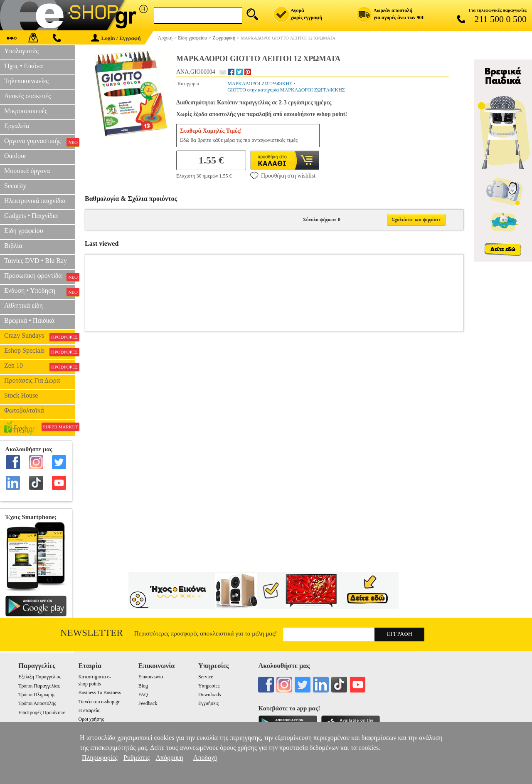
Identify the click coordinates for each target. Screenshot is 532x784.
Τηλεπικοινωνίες (26, 81)
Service (206, 677)
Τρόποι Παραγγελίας (39, 686)
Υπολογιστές (21, 51)
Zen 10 (39, 366)
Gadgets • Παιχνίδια (31, 216)
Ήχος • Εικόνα (23, 66)
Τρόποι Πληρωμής (37, 695)
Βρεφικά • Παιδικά (29, 320)
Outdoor (15, 156)
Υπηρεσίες (209, 686)
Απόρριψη (169, 758)
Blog (143, 686)
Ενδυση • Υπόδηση (39, 292)
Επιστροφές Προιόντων (42, 712)
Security (15, 186)
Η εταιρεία (89, 710)
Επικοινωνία (151, 677)
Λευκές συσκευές (27, 96)
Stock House (21, 395)
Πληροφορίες (100, 758)
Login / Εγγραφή (116, 38)
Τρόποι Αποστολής (37, 703)
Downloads (209, 695)
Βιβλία (13, 246)
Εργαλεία (17, 126)
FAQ (143, 695)
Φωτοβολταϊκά (24, 410)
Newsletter (92, 633)
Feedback (148, 703)
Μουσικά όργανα (27, 171)
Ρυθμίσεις (137, 758)
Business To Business (100, 692)
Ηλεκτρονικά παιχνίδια (35, 201)
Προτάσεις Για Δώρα (32, 380)
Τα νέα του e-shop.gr (99, 702)
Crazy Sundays (39, 336)
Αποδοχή (206, 758)
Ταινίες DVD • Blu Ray (36, 261)
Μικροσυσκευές (26, 111)
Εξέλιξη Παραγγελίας (40, 677)
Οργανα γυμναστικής (39, 142)
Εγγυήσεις (208, 703)
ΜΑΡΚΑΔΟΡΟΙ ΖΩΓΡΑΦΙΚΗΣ (260, 84)
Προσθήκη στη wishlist (283, 176)
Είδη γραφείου (24, 231)
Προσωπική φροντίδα (39, 277)
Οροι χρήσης (91, 719)
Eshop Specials (39, 351)
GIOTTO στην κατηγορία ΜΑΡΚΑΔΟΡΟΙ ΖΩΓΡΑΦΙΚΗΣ (286, 90)
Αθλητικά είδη (23, 305)
